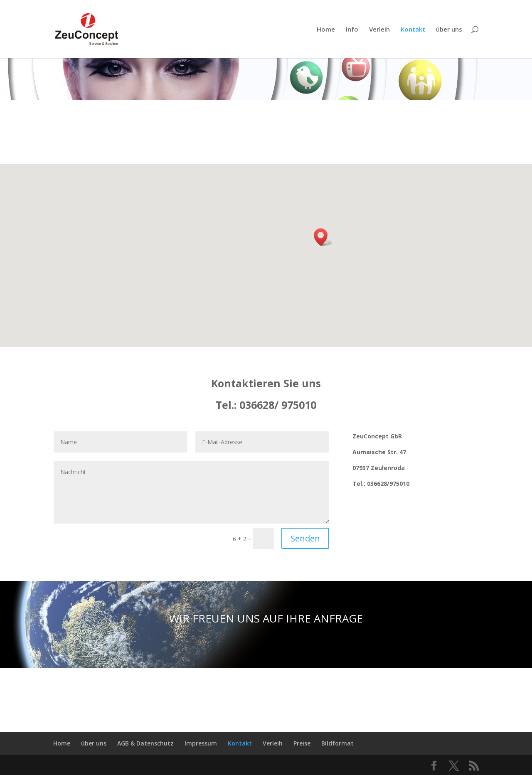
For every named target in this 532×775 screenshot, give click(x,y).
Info (352, 30)
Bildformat (337, 743)
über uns (449, 30)
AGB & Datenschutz (145, 743)
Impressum (201, 743)
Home (326, 30)
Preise (302, 743)
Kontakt (413, 30)
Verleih (379, 30)
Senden (305, 538)
